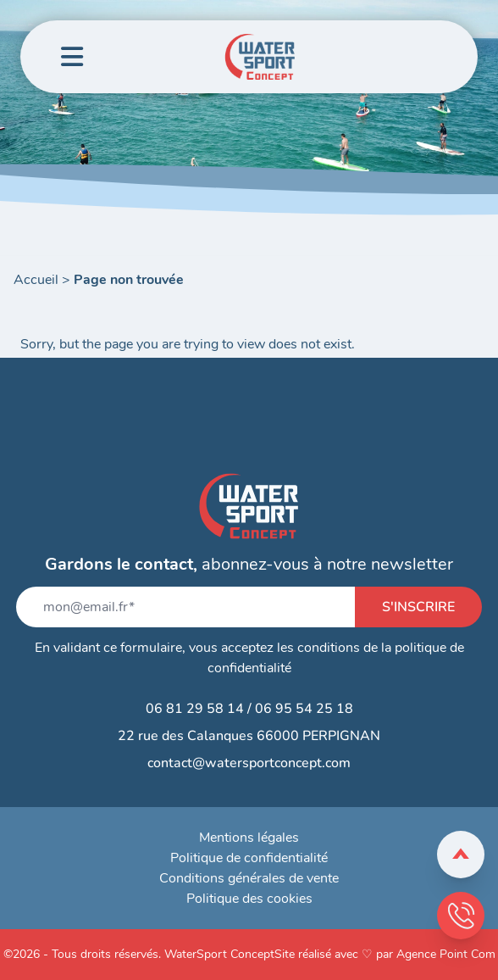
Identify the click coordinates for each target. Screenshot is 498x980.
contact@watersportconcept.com (249, 763)
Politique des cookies (249, 899)
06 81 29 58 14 (195, 709)
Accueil (36, 280)
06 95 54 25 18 (304, 709)
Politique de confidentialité (249, 858)
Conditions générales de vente (249, 878)
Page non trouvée (129, 280)
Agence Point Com (446, 954)
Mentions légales (249, 838)
